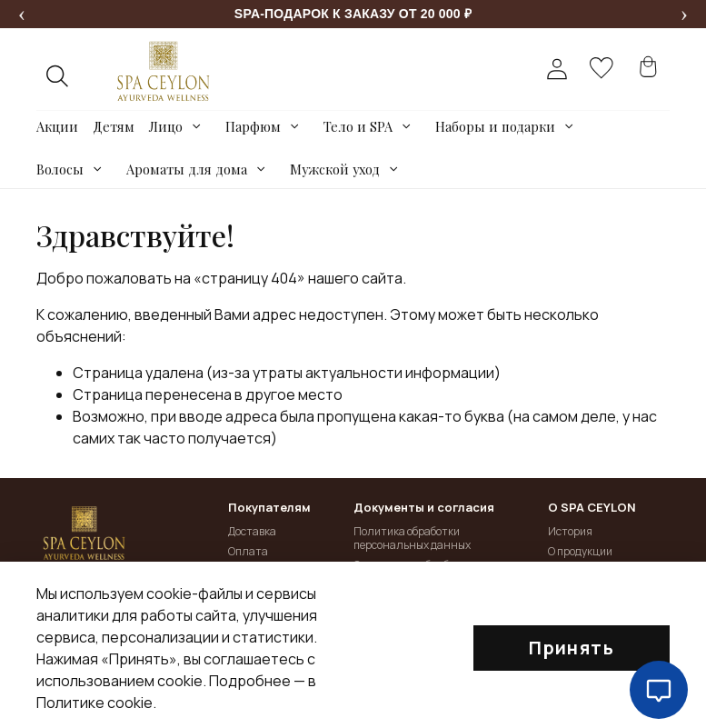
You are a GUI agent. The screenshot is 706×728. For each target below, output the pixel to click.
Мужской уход (335, 169)
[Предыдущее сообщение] (22, 15)
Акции (57, 126)
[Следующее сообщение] (684, 15)
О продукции (580, 551)
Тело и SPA (358, 126)
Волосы (60, 169)
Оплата (248, 551)
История (570, 531)
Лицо (166, 126)
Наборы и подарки (495, 126)
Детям (114, 126)
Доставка (252, 531)
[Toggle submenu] (197, 126)
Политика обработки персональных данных (412, 539)
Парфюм (253, 126)
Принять (572, 648)
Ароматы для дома (187, 169)
